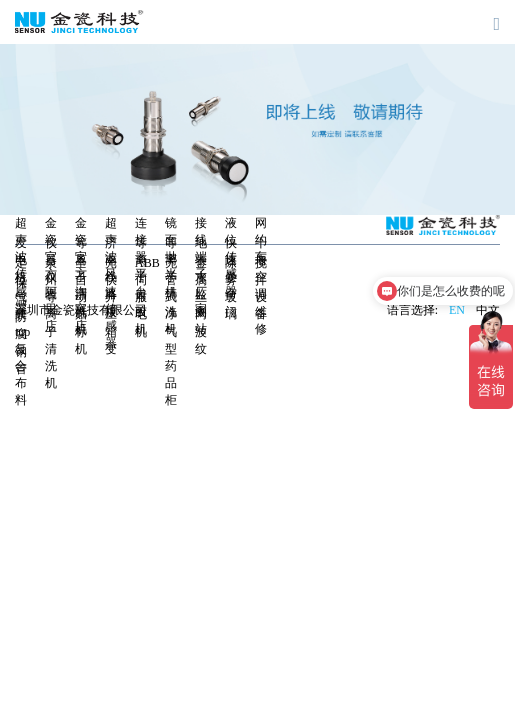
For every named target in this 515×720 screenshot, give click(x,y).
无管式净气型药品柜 (171, 331)
